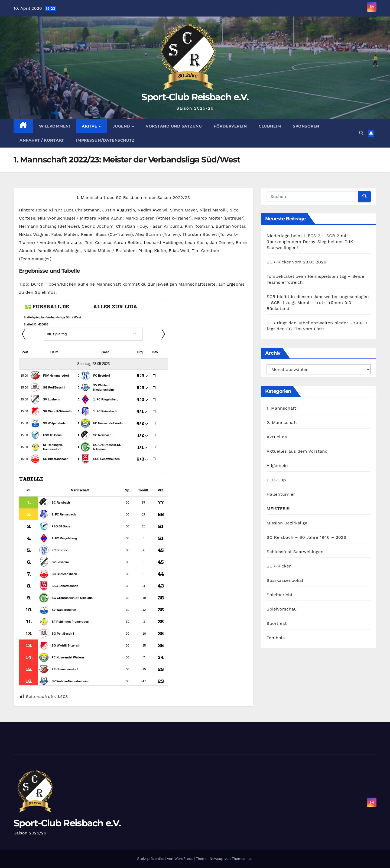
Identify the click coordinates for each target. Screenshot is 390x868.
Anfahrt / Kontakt (42, 140)
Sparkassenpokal (285, 580)
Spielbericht (280, 595)
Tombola (276, 638)
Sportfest (277, 623)
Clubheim (270, 126)
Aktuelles (277, 437)
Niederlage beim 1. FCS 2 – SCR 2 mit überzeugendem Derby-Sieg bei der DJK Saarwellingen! (310, 242)
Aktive (90, 126)
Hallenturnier (281, 494)
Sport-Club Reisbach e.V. (195, 97)
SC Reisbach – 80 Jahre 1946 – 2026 (306, 537)
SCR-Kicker (279, 566)
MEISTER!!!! (279, 509)
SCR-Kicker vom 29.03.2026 (296, 262)
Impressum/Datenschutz (105, 140)
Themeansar (242, 859)
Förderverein (230, 126)
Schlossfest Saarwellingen (295, 552)
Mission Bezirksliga (287, 523)
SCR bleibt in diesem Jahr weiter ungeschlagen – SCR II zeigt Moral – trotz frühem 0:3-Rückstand (318, 303)
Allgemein (277, 466)
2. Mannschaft (282, 422)
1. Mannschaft (281, 408)
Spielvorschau (282, 609)
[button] (361, 133)
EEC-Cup (276, 480)
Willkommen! (55, 126)
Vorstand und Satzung (174, 126)
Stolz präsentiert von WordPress (165, 859)
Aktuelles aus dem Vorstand (297, 451)
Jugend (122, 126)
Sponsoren (306, 126)
